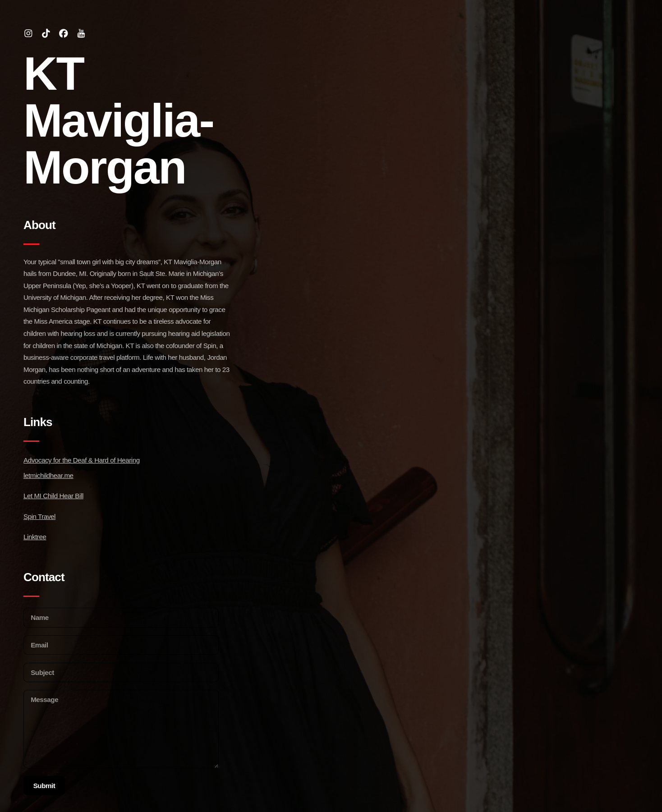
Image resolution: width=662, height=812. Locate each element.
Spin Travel (39, 516)
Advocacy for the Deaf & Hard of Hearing (82, 460)
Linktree (35, 537)
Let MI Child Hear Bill (53, 496)
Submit (44, 786)
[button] (28, 33)
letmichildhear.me (48, 475)
